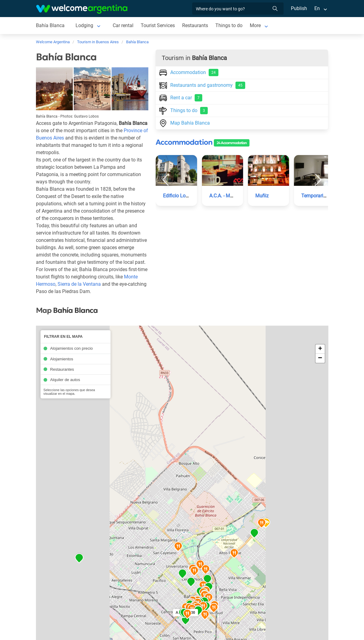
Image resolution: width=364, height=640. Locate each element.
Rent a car (181, 98)
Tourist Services (158, 25)
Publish (299, 8)
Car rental (123, 25)
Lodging (84, 25)
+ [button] (320, 349)
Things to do (229, 25)
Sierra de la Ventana (80, 284)
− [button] (320, 358)
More (255, 25)
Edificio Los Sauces (184, 196)
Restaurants (195, 25)
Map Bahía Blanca (184, 123)
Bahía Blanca (50, 25)
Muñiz (262, 196)
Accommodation (189, 72)
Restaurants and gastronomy (202, 85)
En (317, 8)
